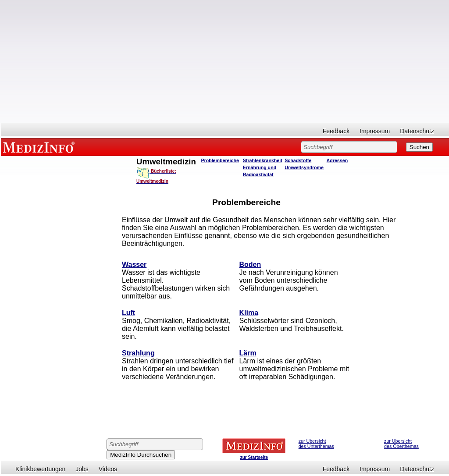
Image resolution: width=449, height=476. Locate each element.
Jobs (82, 469)
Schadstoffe (298, 160)
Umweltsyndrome (304, 167)
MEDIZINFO (40, 147)
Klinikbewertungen (40, 469)
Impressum (375, 131)
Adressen (337, 160)
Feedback (336, 131)
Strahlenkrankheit (263, 160)
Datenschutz (417, 131)
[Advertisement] (225, 61)
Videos (108, 469)
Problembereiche (220, 160)
